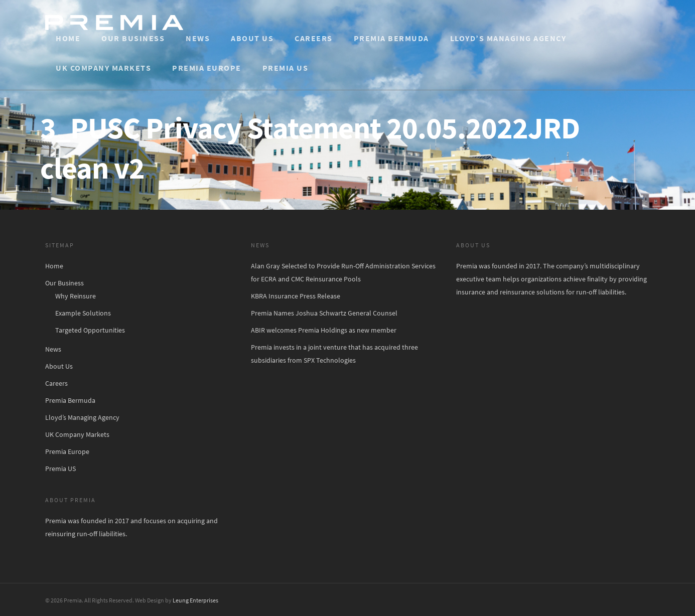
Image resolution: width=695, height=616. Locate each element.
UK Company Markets (103, 68)
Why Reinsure (76, 296)
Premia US (286, 68)
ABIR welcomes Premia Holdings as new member (324, 330)
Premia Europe (207, 68)
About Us (252, 38)
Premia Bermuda (391, 38)
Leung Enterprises (195, 600)
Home (68, 38)
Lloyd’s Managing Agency (508, 38)
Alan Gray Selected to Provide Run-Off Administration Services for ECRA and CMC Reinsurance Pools (343, 272)
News (198, 38)
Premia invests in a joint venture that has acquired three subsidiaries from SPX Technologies (334, 354)
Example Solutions (83, 313)
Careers (314, 38)
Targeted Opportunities (90, 330)
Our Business (133, 38)
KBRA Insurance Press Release (296, 296)
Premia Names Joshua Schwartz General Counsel (324, 313)
